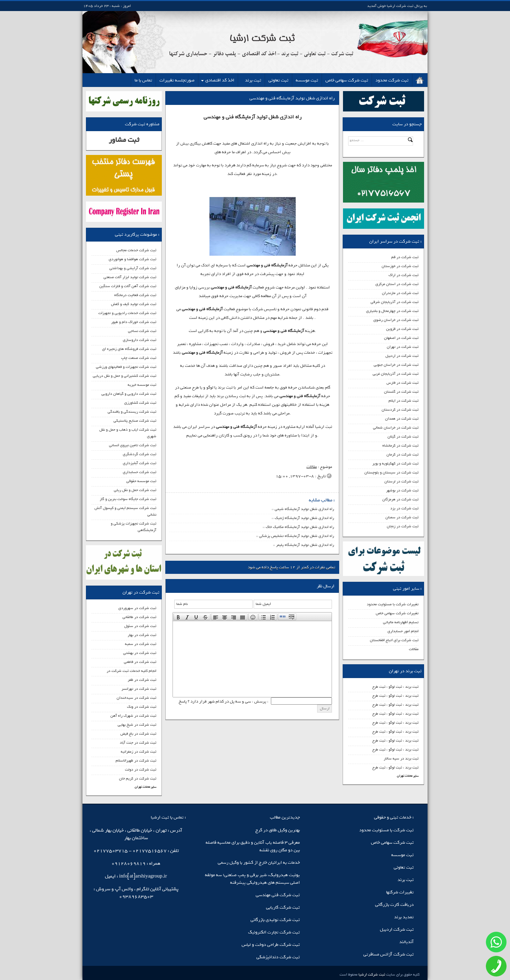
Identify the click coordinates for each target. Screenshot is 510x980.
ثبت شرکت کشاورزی (140, 403)
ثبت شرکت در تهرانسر (139, 689)
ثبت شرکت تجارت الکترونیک (274, 932)
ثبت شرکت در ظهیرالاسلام (136, 761)
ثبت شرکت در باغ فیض (138, 734)
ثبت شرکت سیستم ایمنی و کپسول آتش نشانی (125, 511)
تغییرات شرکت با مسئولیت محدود (393, 604)
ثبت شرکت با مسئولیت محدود (386, 830)
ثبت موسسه (307, 80)
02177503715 (111, 851)
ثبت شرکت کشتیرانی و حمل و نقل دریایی (125, 376)
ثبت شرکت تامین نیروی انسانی (133, 445)
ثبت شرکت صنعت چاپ (139, 358)
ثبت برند (253, 80)
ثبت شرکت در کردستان (400, 410)
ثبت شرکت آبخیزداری (140, 463)
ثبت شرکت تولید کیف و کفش (134, 304)
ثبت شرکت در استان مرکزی (397, 284)
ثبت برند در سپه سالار (401, 758)
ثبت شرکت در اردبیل (402, 356)
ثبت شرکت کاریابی (283, 907)
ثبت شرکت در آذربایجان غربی (396, 374)
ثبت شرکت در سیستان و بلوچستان (391, 472)
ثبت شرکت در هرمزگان (400, 499)
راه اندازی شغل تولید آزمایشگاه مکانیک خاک (300, 527)
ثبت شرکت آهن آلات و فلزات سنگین (128, 286)
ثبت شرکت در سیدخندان (136, 698)
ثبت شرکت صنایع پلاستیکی (135, 421)
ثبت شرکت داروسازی (140, 340)
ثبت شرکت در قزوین (402, 329)
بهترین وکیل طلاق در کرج (278, 830)
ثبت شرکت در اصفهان (401, 338)
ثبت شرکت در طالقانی (139, 617)
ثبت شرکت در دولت (141, 770)
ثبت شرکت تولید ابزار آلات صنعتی (130, 277)
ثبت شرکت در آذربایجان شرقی (395, 302)
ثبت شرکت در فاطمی (140, 662)
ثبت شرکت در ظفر (142, 680)
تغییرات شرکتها (400, 892)
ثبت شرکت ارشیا (371, 974)
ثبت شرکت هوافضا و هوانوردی (133, 259)
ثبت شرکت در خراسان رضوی (396, 320)
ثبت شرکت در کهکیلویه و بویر (395, 463)
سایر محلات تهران (408, 776)
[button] (178, 617)
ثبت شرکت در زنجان (403, 526)
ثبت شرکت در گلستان (401, 392)
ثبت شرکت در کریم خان (138, 778)
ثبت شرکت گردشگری (140, 454)
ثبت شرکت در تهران (403, 347)
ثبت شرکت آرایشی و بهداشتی (133, 268)
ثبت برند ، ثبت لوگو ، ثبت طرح (395, 687)
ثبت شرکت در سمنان (402, 517)
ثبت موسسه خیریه (142, 385)
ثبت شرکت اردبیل (397, 929)
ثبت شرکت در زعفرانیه (139, 752)
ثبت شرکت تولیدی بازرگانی (275, 920)
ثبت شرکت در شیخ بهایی (137, 725)
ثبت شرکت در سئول (140, 626)
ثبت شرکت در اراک (404, 275)
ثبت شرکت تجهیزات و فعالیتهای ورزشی (126, 367)
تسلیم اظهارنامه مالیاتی (401, 622)
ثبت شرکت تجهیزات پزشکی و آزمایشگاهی (134, 527)
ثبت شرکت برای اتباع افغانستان (394, 640)
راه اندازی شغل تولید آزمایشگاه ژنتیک (304, 518)
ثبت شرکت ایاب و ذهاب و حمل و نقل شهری (128, 433)
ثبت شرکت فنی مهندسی (278, 895)
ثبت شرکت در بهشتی (140, 653)
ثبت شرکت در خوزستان (400, 266)
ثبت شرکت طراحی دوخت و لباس (271, 945)
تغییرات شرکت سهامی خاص (397, 613)
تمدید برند (404, 917)
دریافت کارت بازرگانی (394, 905)
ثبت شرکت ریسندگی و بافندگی (132, 412)
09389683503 (136, 897)
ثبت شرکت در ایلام (404, 401)
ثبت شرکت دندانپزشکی (278, 957)
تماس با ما (143, 80)
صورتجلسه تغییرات (177, 80)
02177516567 (150, 851)
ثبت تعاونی (278, 80)
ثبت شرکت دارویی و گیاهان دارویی (129, 394)
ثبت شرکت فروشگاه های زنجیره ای (129, 349)
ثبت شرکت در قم (405, 257)
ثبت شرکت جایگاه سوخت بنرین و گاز (128, 499)
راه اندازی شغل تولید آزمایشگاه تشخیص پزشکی (297, 536)
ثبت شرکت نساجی (142, 331)
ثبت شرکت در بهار (142, 635)
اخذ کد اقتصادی (220, 80)
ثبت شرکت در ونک (142, 707)
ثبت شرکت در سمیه (141, 644)
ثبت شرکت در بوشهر (402, 490)
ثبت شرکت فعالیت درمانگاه (135, 295)
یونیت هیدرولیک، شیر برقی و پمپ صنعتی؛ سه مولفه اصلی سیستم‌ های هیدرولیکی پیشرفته (252, 879)
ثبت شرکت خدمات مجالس (136, 250)
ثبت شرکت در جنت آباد (138, 743)
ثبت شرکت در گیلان (403, 437)
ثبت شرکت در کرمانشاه (400, 445)
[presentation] (178, 617)
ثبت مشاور (124, 140)
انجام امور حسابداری (403, 631)
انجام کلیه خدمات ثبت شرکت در (131, 671)
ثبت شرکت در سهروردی (137, 608)
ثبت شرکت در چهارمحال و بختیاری (392, 311)
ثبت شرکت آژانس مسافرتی (389, 954)
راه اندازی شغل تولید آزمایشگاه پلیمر (305, 545)
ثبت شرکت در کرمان (403, 454)
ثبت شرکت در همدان (402, 419)
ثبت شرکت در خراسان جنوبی (396, 365)
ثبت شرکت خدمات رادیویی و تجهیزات (127, 313)
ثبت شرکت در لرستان (401, 481)
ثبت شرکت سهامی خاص (347, 80)
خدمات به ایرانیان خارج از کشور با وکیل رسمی (259, 863)
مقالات (414, 649)
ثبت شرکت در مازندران (400, 293)
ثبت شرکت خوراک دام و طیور (134, 322)
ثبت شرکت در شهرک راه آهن (133, 716)
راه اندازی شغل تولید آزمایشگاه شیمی (304, 509)
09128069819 (129, 864)
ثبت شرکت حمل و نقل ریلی (135, 490)
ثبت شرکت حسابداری (140, 472)
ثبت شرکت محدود (392, 80)
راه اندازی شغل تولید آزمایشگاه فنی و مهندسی (292, 98)
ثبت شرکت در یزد (404, 508)
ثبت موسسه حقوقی (141, 481)
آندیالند (406, 942)
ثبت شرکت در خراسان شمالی (396, 428)
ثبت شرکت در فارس (403, 383)
